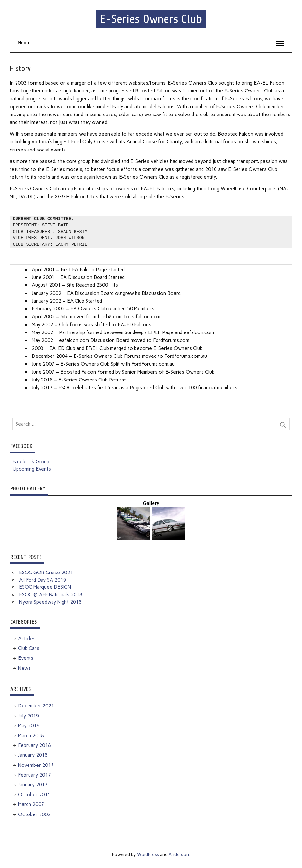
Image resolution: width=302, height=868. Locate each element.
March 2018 (31, 736)
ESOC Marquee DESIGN (45, 587)
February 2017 (35, 775)
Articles (27, 639)
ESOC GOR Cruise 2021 (46, 573)
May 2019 (29, 726)
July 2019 (29, 716)
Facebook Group (31, 462)
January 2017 (33, 785)
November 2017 (36, 765)
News (24, 668)
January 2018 (33, 755)
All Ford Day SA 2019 (43, 580)
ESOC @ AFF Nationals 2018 (51, 595)
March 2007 (31, 804)
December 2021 (36, 706)
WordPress (148, 854)
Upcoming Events (32, 469)
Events (26, 658)
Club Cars (29, 648)
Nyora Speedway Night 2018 (50, 602)
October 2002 (34, 814)
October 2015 (34, 795)
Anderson (179, 854)
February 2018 (35, 745)
